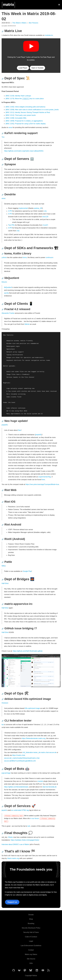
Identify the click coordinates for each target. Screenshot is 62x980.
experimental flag (45, 477)
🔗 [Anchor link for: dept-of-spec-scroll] (3, 79)
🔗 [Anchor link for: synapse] (3, 165)
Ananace (5, 703)
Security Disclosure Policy (31, 928)
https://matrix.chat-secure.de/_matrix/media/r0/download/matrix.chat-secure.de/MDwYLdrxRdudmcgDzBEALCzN (22, 758)
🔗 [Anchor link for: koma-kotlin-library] (3, 254)
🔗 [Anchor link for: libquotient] (3, 278)
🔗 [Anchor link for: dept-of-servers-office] (3, 159)
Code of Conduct (31, 937)
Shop (31, 919)
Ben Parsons (34, 23)
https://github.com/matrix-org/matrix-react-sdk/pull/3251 (24, 151)
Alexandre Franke (8, 313)
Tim (3, 137)
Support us (12, 902)
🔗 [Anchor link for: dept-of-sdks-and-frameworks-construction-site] (3, 249)
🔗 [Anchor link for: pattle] (3, 562)
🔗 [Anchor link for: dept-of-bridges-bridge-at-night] (3, 580)
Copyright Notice (31, 976)
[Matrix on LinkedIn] (37, 970)
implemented (23, 208)
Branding (31, 923)
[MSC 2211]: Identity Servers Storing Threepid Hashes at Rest (28, 112)
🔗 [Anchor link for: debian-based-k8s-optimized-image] (3, 699)
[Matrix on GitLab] (19, 970)
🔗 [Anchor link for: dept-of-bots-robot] (3, 769)
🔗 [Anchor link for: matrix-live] (3, 31)
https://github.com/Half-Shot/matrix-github (28, 651)
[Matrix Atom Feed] (49, 970)
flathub (27, 324)
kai (3, 725)
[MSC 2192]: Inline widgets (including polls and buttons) (25, 107)
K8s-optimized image (32, 708)
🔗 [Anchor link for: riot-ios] (3, 502)
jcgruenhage (6, 773)
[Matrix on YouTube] (43, 970)
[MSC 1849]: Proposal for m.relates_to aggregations (24, 121)
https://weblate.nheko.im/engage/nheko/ (25, 840)
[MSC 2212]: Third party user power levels (21, 115)
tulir (29, 826)
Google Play (27, 571)
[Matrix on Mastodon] (25, 970)
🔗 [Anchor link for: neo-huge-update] (3, 421)
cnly (45, 211)
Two (10, 225)
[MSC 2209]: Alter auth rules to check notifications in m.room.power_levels (32, 110)
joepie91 (5, 425)
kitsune (4, 282)
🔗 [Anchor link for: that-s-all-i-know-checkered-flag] (3, 852)
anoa (10, 127)
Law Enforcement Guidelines (31, 946)
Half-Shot (5, 583)
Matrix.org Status (31, 954)
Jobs (31, 963)
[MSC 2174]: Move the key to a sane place (25, 99)
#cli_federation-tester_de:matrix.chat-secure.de (39, 752)
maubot (40, 781)
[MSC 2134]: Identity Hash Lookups (18, 96)
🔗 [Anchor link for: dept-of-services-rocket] (3, 807)
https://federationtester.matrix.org (34, 738)
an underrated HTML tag (20, 810)
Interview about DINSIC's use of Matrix (15, 844)
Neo (20, 430)
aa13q (6, 293)
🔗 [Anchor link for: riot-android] (3, 525)
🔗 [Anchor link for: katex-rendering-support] (3, 133)
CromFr (45, 225)
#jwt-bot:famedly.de (50, 787)
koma (25, 257)
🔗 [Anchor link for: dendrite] (3, 195)
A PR (10, 211)
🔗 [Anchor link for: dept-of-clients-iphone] (3, 304)
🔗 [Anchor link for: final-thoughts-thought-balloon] (3, 833)
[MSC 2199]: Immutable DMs (16, 118)
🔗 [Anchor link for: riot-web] (3, 490)
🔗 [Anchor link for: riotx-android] (3, 539)
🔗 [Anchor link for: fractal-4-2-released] (3, 310)
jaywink (4, 810)
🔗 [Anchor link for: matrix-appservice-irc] (3, 604)
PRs (13, 225)
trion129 (45, 217)
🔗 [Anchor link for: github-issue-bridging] (3, 629)
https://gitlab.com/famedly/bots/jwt (16, 787)
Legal (31, 941)
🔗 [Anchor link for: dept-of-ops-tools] (3, 694)
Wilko (4, 566)
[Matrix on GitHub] (14, 970)
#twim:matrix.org (13, 858)
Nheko (10, 837)
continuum (49, 257)
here (43, 480)
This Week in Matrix (19, 23)
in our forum (35, 818)
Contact (31, 950)
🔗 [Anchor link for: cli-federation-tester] (3, 721)
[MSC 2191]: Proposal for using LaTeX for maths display (26, 124)
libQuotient (8, 287)
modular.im (49, 35)
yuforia (4, 257)
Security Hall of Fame (31, 932)
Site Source (31, 959)
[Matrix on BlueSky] (31, 970)
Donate (31, 915)
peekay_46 (38, 208)
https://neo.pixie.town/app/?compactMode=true (42, 484)
